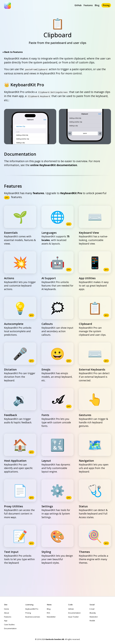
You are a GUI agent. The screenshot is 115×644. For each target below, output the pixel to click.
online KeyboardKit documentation (54, 165)
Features (88, 5)
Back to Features (13, 52)
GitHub (78, 5)
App (6, 620)
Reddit (92, 620)
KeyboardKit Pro (71, 193)
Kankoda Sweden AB (55, 639)
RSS (48, 612)
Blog (97, 5)
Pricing (106, 5)
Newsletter (51, 616)
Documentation (10, 628)
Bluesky (93, 612)
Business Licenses (33, 616)
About (7, 612)
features (38, 193)
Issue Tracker (73, 616)
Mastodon (94, 616)
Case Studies (9, 624)
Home (7, 608)
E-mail (92, 608)
